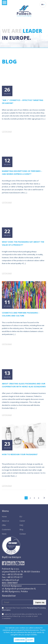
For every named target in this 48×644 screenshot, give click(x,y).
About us (5, 521)
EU (21, 517)
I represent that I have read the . (24, 609)
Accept (30, 640)
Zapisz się (40, 602)
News (4, 534)
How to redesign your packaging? (20, 454)
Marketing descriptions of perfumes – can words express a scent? (22, 172)
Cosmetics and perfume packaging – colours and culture (21, 314)
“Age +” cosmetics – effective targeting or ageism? (23, 102)
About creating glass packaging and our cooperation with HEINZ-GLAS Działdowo (24, 385)
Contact (23, 534)
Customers (6, 530)
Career (22, 521)
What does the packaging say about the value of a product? (23, 243)
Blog (21, 530)
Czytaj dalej (7, 132)
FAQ (21, 525)
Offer (4, 525)
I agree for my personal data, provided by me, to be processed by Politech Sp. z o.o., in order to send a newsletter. (22, 616)
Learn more (20, 640)
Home (4, 517)
